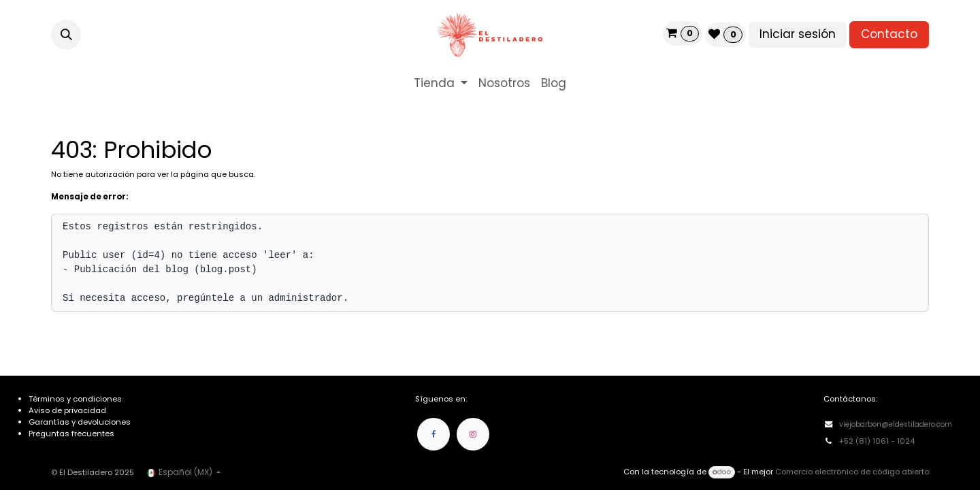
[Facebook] (434, 434)
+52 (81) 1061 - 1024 (878, 441)
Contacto (889, 34)
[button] (66, 35)
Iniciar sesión (798, 34)
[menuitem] (441, 84)
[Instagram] (473, 434)
